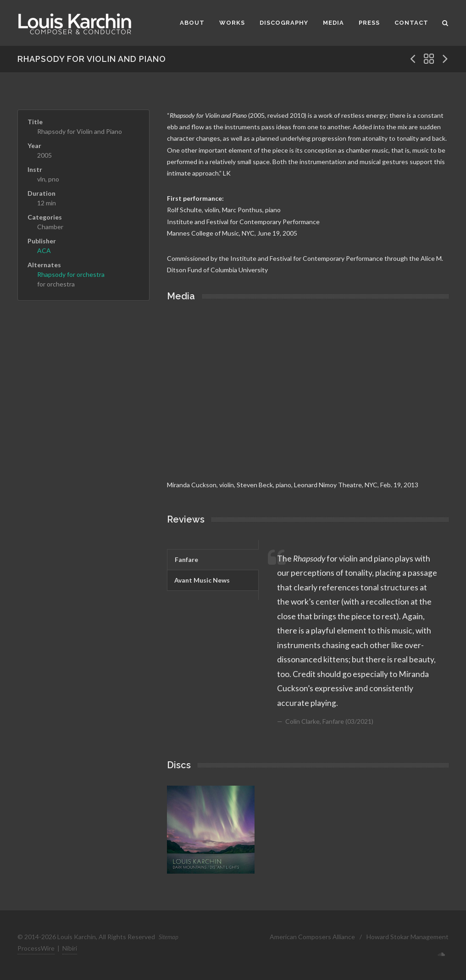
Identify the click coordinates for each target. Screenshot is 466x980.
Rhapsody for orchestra (71, 274)
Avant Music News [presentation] (202, 580)
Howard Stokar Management (408, 937)
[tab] (213, 560)
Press (369, 23)
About (192, 23)
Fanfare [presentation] (186, 559)
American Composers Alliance (312, 937)
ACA (44, 251)
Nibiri (70, 948)
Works (232, 23)
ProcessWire (36, 948)
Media (333, 23)
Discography (284, 23)
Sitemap (169, 937)
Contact (411, 23)
